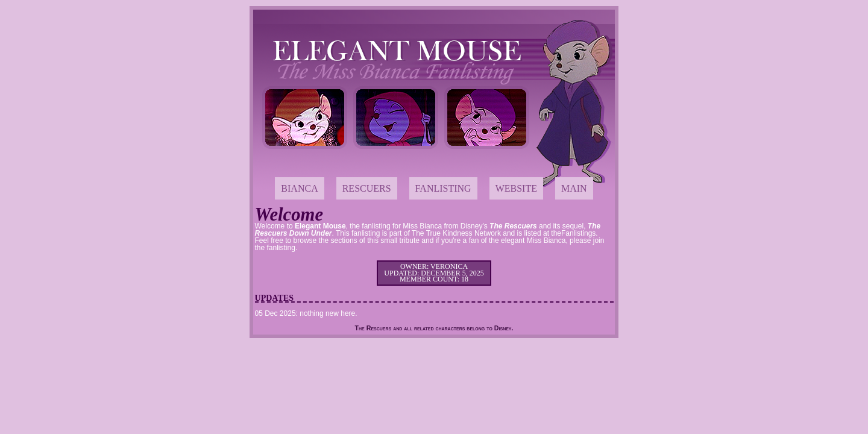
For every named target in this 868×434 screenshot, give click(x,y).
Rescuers (367, 188)
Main (574, 188)
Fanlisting (443, 188)
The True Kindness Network (456, 233)
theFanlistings (573, 233)
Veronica (449, 266)
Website (516, 188)
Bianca (299, 188)
